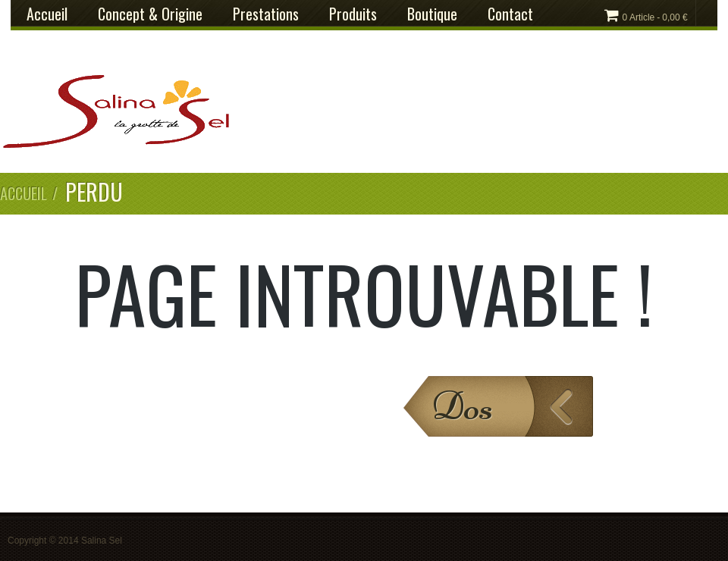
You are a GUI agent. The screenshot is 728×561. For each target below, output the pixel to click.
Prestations (266, 14)
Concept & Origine (150, 14)
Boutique (432, 14)
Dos (462, 406)
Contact (510, 14)
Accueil (47, 14)
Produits (353, 14)
